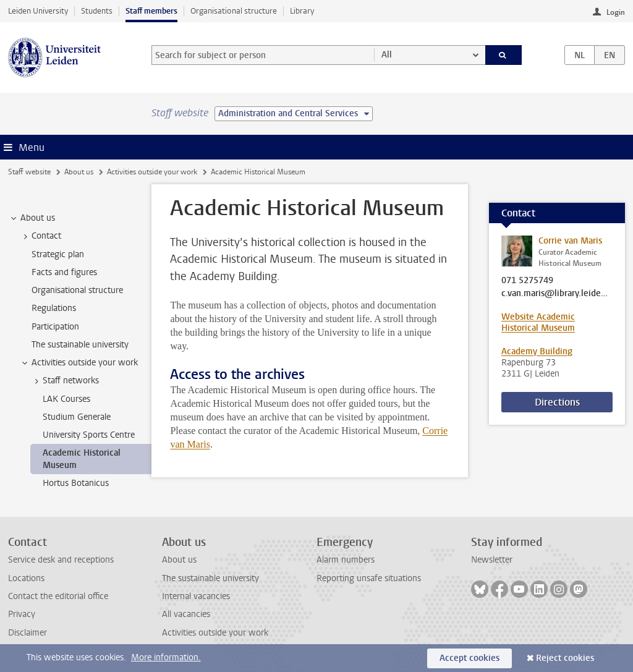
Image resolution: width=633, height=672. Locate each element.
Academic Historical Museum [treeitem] (82, 459)
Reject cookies (565, 658)
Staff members (151, 11)
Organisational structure (234, 11)
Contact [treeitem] (40, 236)
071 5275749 (527, 281)
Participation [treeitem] (55, 327)
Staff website (29, 172)
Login (616, 12)
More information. (166, 657)
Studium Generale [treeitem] (77, 417)
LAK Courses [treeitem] (66, 399)
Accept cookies (469, 658)
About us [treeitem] (32, 218)
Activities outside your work (152, 172)
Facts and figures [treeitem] (64, 272)
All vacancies (186, 614)
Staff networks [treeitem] (65, 381)
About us (79, 172)
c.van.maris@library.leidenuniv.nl (557, 294)
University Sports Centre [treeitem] (89, 435)
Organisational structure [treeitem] (77, 290)
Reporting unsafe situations (369, 578)
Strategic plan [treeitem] (58, 254)
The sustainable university (210, 578)
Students (97, 11)
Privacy (22, 614)
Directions (557, 402)
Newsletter (492, 560)
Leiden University (38, 11)
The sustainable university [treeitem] (80, 345)
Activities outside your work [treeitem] (79, 363)
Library (302, 11)
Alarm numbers (346, 560)
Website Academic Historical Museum (538, 322)
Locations (26, 578)
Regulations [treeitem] (54, 308)
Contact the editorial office (58, 596)
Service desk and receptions (61, 560)
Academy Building (537, 351)
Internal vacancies (196, 596)
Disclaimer (28, 633)
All (387, 55)
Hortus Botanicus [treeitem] (76, 483)
